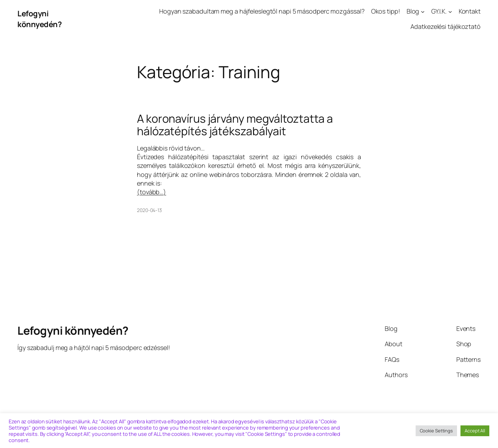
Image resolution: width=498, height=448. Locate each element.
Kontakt (470, 11)
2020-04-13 (149, 210)
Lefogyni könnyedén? (39, 19)
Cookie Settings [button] (436, 431)
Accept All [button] (475, 431)
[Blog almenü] (423, 11)
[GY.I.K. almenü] (450, 11)
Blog (413, 11)
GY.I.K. (439, 11)
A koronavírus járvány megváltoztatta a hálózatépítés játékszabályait (235, 125)
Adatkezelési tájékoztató (446, 26)
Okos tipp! (386, 11)
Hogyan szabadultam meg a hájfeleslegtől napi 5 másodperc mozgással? (262, 11)
